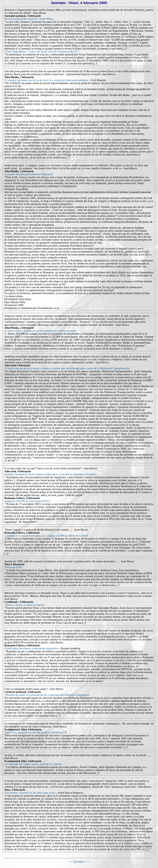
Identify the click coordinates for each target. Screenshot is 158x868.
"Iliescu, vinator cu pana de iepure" (25, 605)
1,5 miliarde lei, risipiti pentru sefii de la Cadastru (33, 764)
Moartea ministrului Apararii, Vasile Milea (29, 19)
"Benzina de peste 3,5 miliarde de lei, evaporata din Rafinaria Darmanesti (47, 695)
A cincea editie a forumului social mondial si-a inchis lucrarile (40, 331)
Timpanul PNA (13, 567)
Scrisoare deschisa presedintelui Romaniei (29, 174)
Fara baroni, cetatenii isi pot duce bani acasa (30, 793)
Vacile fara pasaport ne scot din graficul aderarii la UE (36, 732)
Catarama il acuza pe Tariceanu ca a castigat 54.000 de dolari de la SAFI (46, 536)
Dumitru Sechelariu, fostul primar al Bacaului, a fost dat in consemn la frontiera (50, 474)
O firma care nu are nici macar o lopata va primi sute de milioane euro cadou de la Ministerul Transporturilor (67, 368)
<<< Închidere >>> (79, 862)
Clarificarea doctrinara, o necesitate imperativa (31, 648)
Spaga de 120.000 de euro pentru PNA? (27, 501)
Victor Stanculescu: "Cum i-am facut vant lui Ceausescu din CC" (42, 51)
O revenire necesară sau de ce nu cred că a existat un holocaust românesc (46, 80)
